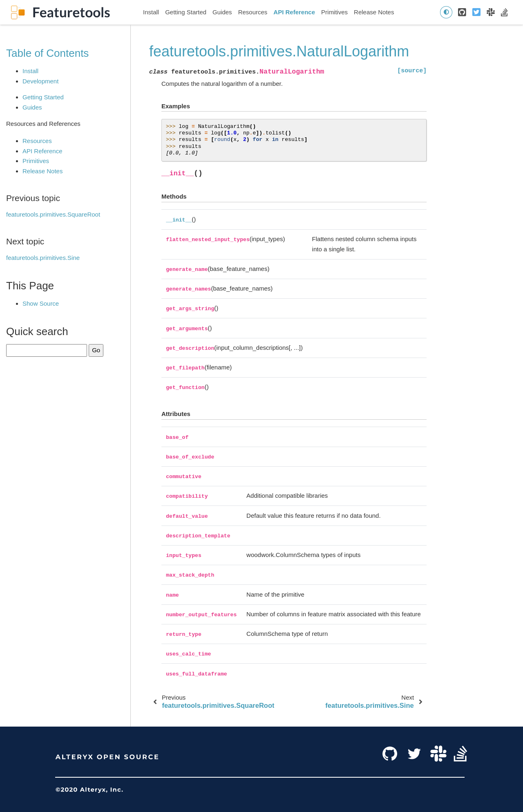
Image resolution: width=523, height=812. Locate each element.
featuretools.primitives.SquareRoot (53, 214)
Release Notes (374, 12)
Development (40, 81)
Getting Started (186, 12)
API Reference (294, 12)
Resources (253, 12)
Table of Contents (47, 53)
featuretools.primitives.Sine (43, 258)
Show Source (41, 303)
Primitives (334, 12)
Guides (222, 12)
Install (151, 12)
